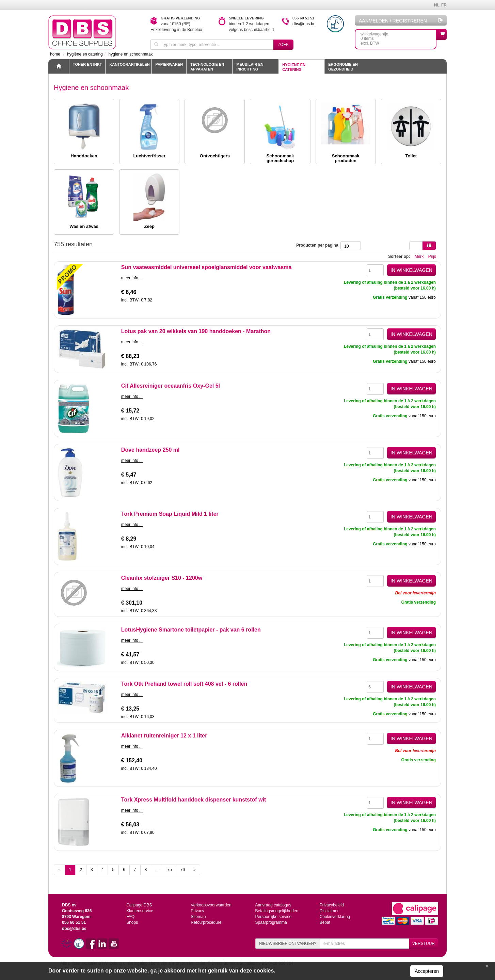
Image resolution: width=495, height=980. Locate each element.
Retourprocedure (206, 922)
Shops (132, 922)
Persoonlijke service (273, 917)
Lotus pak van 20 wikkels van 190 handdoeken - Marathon (196, 331)
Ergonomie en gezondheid (343, 67)
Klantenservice (140, 911)
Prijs (432, 256)
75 (169, 870)
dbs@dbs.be (304, 24)
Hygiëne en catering (294, 67)
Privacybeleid (332, 905)
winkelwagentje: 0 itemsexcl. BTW (398, 37)
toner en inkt (87, 64)
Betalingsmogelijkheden (277, 911)
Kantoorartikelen (129, 64)
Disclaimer (329, 911)
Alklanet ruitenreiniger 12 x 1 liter (164, 736)
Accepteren (427, 971)
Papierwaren (169, 64)
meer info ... (132, 278)
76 (183, 870)
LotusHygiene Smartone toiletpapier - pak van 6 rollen (191, 630)
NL (437, 5)
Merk (419, 256)
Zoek (283, 45)
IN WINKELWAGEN (411, 270)
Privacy (197, 911)
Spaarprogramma (271, 922)
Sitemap (198, 917)
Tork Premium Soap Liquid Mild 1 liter (170, 514)
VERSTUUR (424, 944)
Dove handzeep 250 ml (150, 450)
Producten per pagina (318, 245)
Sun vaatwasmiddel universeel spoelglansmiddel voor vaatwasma (206, 267)
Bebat (325, 922)
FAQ (130, 917)
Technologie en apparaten (207, 67)
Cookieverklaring (335, 917)
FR (444, 5)
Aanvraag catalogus (273, 905)
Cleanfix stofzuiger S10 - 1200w (162, 578)
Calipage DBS (139, 905)
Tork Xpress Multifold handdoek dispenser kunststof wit (194, 800)
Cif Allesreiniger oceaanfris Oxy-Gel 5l (171, 386)
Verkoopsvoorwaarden (211, 905)
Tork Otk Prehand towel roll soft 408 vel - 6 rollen (184, 684)
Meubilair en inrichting (250, 67)
